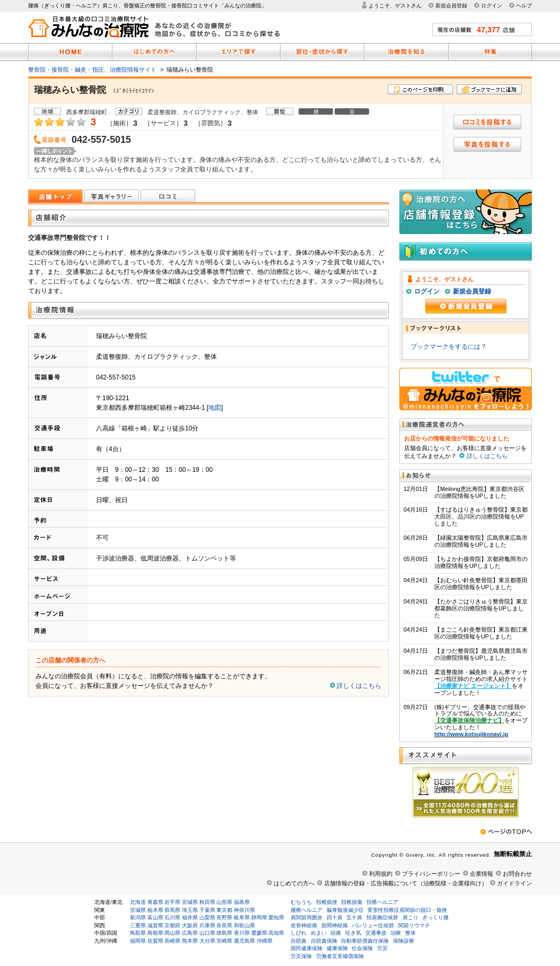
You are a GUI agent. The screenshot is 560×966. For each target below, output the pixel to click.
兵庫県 (207, 925)
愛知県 (276, 917)
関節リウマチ (414, 925)
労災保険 (301, 956)
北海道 (138, 902)
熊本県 (190, 941)
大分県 (207, 941)
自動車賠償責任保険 (365, 941)
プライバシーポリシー (431, 874)
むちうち (301, 902)
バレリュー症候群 (373, 925)
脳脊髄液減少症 (345, 910)
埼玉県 (190, 910)
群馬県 (172, 910)
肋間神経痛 (335, 925)
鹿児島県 (244, 941)
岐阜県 (242, 917)
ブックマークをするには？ (449, 347)
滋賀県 (155, 925)
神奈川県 (244, 910)
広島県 (190, 933)
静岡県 (259, 917)
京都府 (172, 925)
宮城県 (190, 902)
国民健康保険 (307, 948)
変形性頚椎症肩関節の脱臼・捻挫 (407, 910)
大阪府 (190, 925)
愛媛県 (259, 933)
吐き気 (353, 933)
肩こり (410, 917)
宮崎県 (224, 941)
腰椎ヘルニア (307, 910)
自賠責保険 (324, 941)
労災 (382, 948)
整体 (410, 933)
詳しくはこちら (359, 686)
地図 (215, 408)
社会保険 (362, 948)
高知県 (276, 933)
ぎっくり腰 (435, 917)
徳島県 (224, 933)
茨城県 (138, 910)
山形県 (224, 902)
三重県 (138, 925)
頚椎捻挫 (327, 902)
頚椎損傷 (352, 902)
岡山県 (172, 933)
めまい (319, 933)
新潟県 (138, 917)
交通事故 (376, 933)
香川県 (242, 933)
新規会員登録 (451, 6)
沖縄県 (265, 941)
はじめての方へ (294, 883)
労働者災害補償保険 (340, 956)
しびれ (299, 933)
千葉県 (207, 910)
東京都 (224, 910)
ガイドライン (514, 883)
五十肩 (354, 917)
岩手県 (172, 902)
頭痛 (336, 933)
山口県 (207, 933)
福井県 (190, 917)
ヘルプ (524, 6)
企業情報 (482, 874)
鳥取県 (138, 933)
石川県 (172, 917)
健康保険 (337, 948)
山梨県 (207, 917)
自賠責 (299, 941)
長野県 (224, 917)
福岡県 (138, 941)
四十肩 (335, 917)
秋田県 (207, 902)
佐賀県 (155, 941)
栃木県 (155, 910)
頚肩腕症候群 (382, 917)
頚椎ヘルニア (382, 902)
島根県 (155, 933)
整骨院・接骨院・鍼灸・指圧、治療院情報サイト (92, 70)
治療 (396, 933)
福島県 (242, 902)
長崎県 (172, 941)
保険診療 (404, 941)
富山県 (155, 917)
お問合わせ (517, 874)
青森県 (155, 902)
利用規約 (381, 874)
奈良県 (224, 925)
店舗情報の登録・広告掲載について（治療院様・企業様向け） (406, 883)
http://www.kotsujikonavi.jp (471, 734)
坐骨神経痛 (304, 925)
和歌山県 (244, 925)
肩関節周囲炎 (307, 917)
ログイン (492, 6)
